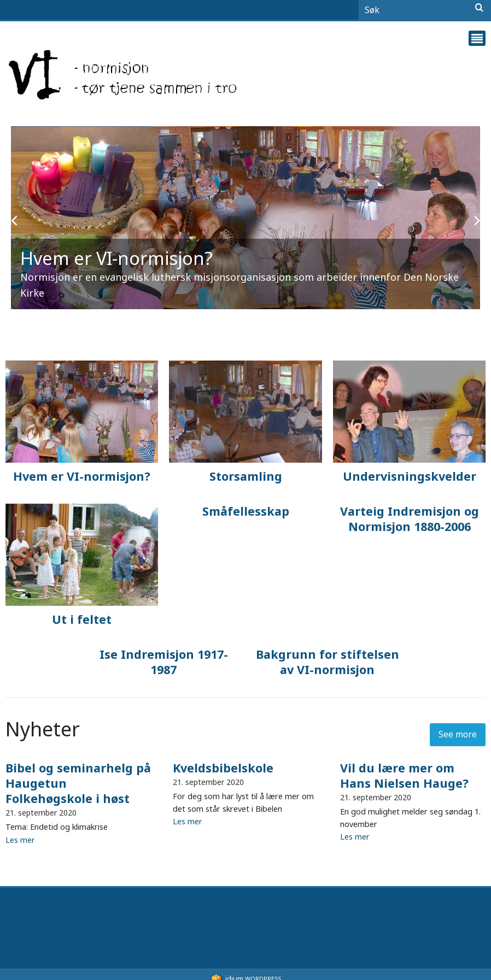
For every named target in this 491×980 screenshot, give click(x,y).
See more (458, 734)
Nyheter (43, 729)
